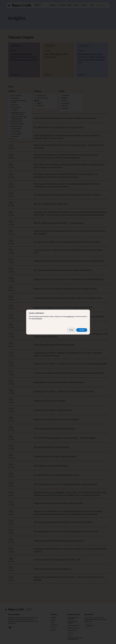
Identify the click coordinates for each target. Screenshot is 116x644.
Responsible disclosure (74, 626)
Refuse (71, 330)
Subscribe (89, 624)
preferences (70, 317)
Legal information (72, 629)
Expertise (53, 5)
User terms (70, 631)
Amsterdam (54, 616)
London (53, 621)
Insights (69, 5)
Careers (84, 5)
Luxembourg (54, 623)
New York (53, 626)
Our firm (76, 5)
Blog (13, 103)
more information (37, 319)
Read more (15, 75)
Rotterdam (53, 628)
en (92, 5)
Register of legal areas (73, 624)
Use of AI (70, 634)
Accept (82, 330)
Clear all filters (23, 103)
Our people (62, 5)
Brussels (53, 618)
